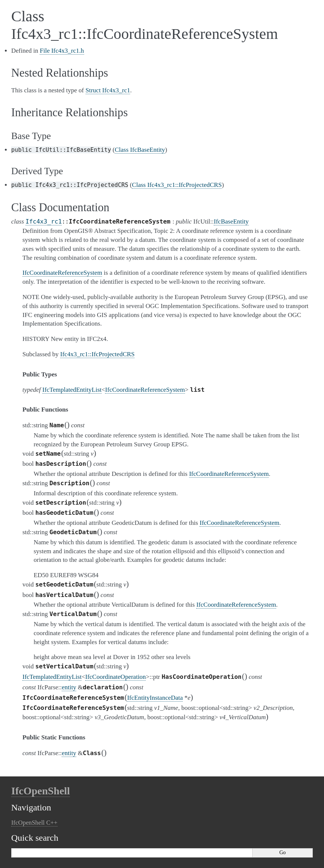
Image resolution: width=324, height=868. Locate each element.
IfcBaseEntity (231, 221)
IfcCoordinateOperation (115, 677)
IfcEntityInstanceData (155, 698)
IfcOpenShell (41, 791)
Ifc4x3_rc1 (44, 221)
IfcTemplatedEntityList (72, 390)
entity (69, 687)
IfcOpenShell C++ (34, 823)
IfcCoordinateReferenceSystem (145, 390)
